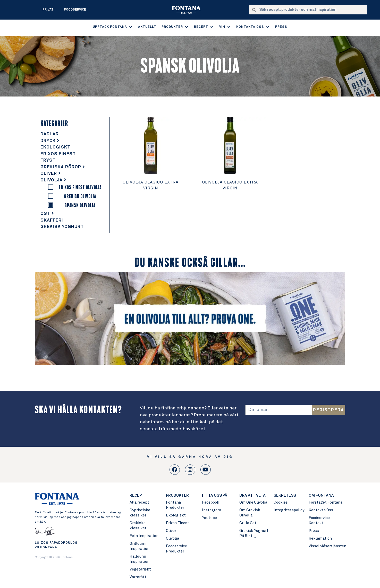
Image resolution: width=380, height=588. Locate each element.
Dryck (50, 141)
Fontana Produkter (175, 505)
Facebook (211, 502)
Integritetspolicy (289, 510)
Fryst (48, 160)
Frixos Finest (58, 154)
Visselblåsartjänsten (327, 546)
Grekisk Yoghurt (62, 227)
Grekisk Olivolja (80, 196)
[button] (113, 27)
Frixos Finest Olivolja (80, 187)
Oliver (51, 174)
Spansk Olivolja (80, 205)
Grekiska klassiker (138, 526)
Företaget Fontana (326, 502)
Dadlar (50, 134)
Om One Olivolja (253, 502)
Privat (48, 10)
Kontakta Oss (321, 510)
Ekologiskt (55, 147)
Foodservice (75, 10)
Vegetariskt (140, 569)
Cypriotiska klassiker (140, 513)
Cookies (281, 502)
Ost (47, 214)
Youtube (209, 518)
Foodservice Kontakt (319, 520)
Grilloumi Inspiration (140, 546)
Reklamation (320, 538)
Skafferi (52, 220)
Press (314, 531)
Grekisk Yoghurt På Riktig (254, 533)
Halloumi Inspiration (140, 559)
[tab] (72, 134)
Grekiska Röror (63, 167)
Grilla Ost (248, 523)
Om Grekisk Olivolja (250, 513)
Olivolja (53, 180)
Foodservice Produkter (176, 549)
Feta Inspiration (144, 536)
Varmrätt (138, 577)
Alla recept (139, 502)
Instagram (212, 510)
